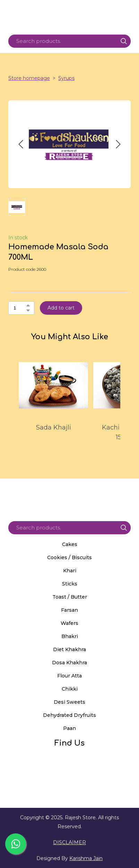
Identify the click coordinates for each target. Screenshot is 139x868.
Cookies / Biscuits (69, 557)
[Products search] (69, 41)
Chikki (70, 689)
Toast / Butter (70, 597)
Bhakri (70, 636)
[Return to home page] (69, 497)
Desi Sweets (69, 702)
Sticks (70, 584)
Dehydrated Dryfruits (69, 715)
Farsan (69, 610)
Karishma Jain (86, 858)
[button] (124, 41)
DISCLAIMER (69, 842)
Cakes (70, 544)
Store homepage (29, 78)
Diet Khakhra (69, 649)
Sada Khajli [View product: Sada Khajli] (54, 427)
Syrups (66, 78)
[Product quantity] (20, 308)
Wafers (69, 623)
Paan (69, 728)
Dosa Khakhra (69, 663)
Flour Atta (69, 676)
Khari (70, 571)
